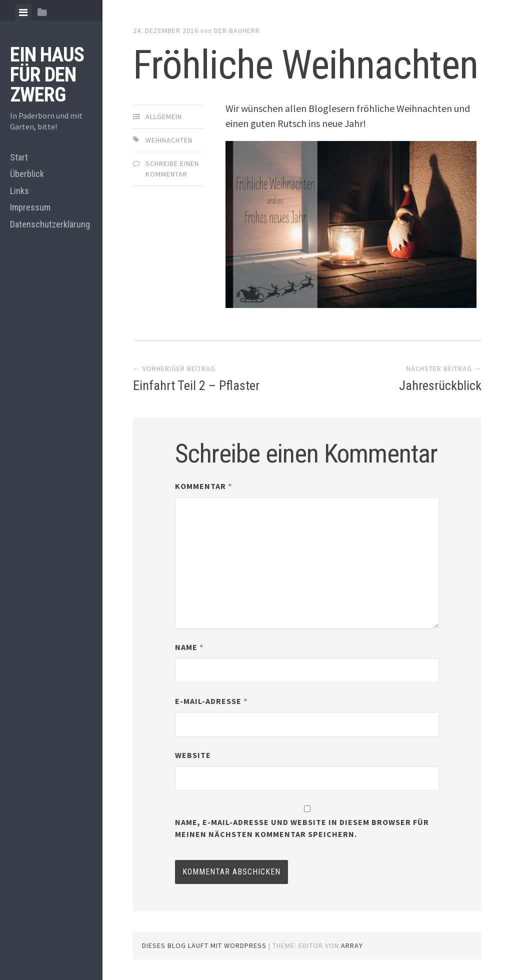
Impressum (30, 207)
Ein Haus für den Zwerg (47, 75)
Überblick (27, 174)
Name (189, 647)
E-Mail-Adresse (211, 701)
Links (19, 191)
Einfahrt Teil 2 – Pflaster (196, 385)
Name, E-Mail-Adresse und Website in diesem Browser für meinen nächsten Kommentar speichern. (302, 828)
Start (19, 157)
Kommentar (203, 486)
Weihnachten (169, 140)
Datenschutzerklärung (50, 224)
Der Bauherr (237, 30)
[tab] (23, 12)
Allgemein (164, 116)
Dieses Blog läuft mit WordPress (204, 945)
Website (193, 755)
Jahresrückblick (440, 385)
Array (352, 945)
